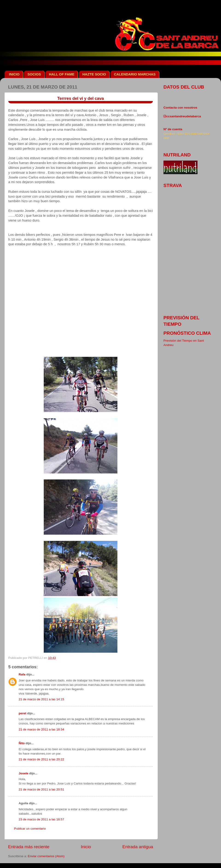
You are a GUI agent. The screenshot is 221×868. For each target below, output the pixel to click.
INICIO (14, 74)
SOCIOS (34, 74)
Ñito (22, 743)
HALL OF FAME (62, 74)
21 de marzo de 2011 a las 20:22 (41, 759)
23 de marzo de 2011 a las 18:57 (41, 819)
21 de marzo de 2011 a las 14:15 (41, 699)
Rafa (22, 674)
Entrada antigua (138, 847)
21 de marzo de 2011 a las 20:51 (41, 789)
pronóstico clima (187, 333)
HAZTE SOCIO (94, 74)
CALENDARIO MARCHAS (135, 74)
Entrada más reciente (29, 847)
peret (22, 713)
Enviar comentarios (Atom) (46, 856)
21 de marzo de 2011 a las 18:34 (41, 729)
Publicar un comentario (30, 829)
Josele (23, 773)
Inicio (86, 847)
